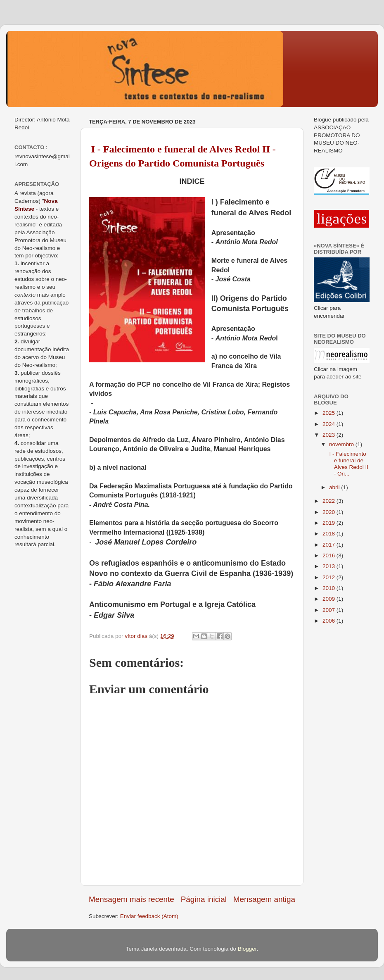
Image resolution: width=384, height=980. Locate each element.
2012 (329, 577)
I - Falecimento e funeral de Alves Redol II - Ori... (348, 464)
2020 (329, 512)
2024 (329, 424)
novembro (342, 444)
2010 (329, 588)
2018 (329, 534)
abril (335, 487)
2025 (329, 413)
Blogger (247, 949)
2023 (329, 435)
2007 (329, 610)
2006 (329, 621)
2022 (329, 501)
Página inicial (204, 899)
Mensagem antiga (264, 899)
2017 (329, 545)
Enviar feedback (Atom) (149, 916)
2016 (329, 555)
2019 (329, 523)
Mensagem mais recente (132, 899)
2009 (329, 599)
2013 (329, 566)
